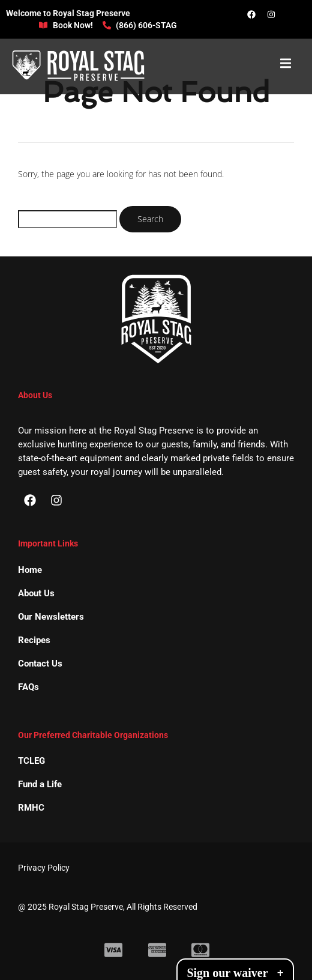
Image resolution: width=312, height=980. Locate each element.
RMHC (31, 808)
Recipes (34, 640)
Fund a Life (40, 784)
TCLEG (31, 761)
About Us (36, 593)
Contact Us (40, 664)
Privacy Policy (44, 868)
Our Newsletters (51, 617)
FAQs (28, 687)
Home (30, 570)
